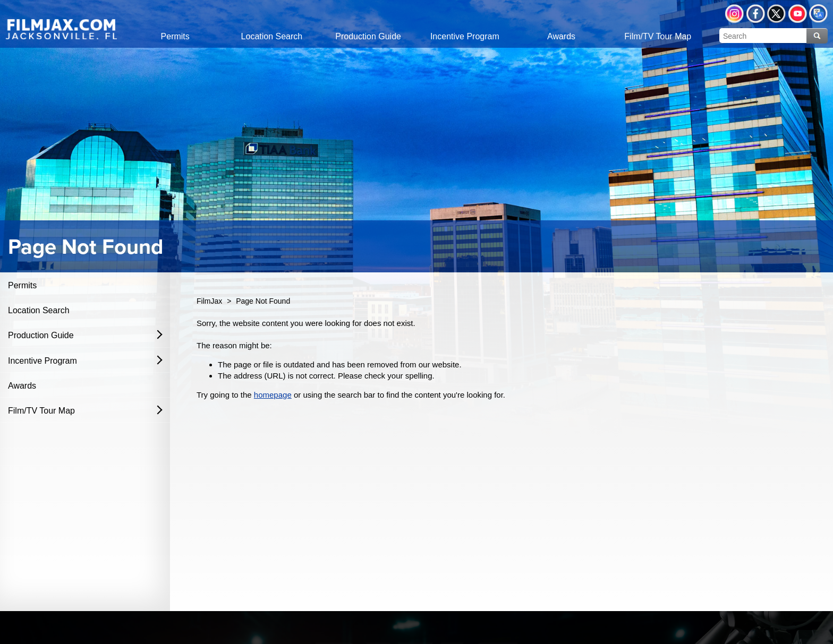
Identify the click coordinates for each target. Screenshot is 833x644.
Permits (22, 285)
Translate (818, 14)
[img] (61, 29)
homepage (273, 395)
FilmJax (209, 301)
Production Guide (41, 335)
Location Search (39, 310)
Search (817, 36)
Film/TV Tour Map (41, 411)
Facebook (756, 14)
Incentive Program (42, 361)
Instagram (734, 14)
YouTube (798, 14)
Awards (22, 386)
